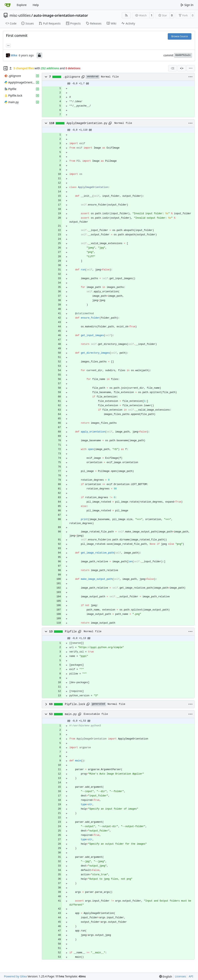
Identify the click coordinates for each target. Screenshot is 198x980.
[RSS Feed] (126, 15)
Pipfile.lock (75, 704)
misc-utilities (20, 15)
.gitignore (72, 77)
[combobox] (173, 68)
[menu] (191, 68)
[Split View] (182, 68)
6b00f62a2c (183, 55)
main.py (71, 714)
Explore (22, 5)
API (191, 976)
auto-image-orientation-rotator (61, 15)
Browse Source (180, 36)
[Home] (8, 5)
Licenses (180, 976)
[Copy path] (83, 77)
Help (36, 5)
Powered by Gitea (15, 976)
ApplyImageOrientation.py (87, 123)
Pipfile (71, 632)
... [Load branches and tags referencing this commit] (8, 45)
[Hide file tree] (6, 68)
